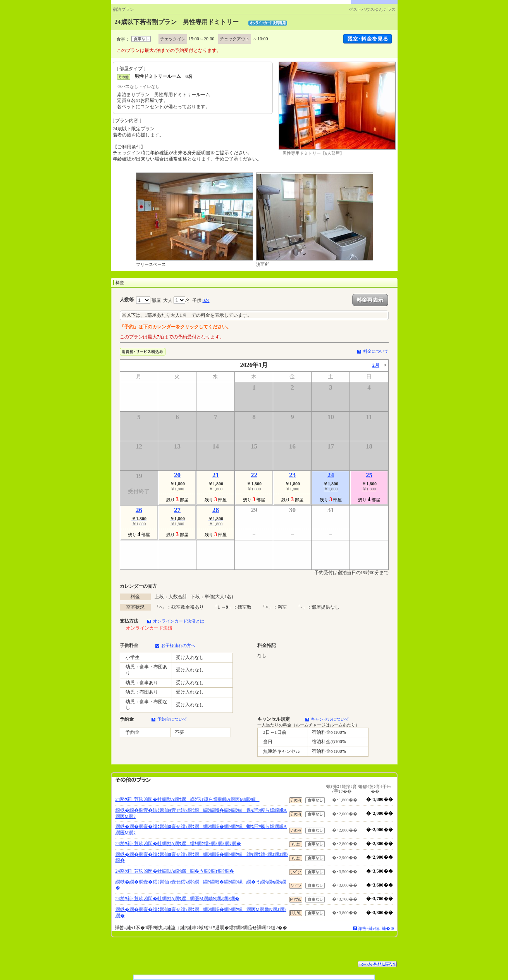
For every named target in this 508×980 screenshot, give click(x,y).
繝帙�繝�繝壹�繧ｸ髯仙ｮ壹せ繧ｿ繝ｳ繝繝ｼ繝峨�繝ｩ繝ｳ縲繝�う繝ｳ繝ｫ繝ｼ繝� (201, 885)
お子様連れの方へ (178, 645)
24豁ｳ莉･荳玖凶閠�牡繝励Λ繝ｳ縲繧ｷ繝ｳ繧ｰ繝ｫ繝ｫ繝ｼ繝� (178, 844)
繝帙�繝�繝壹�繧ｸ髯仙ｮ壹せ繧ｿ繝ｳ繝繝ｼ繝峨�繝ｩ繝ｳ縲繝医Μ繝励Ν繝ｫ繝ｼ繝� (201, 913)
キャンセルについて (330, 719)
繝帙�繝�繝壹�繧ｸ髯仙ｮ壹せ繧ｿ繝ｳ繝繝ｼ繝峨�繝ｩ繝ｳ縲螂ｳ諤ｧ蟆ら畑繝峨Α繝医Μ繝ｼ (201, 830)
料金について (376, 351)
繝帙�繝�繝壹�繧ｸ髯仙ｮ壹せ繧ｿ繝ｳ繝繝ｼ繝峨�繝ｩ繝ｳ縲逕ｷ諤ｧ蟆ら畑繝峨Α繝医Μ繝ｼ (201, 813)
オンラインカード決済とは (179, 621)
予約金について (172, 719)
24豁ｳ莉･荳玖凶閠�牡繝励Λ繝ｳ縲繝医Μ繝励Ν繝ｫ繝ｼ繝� (177, 899)
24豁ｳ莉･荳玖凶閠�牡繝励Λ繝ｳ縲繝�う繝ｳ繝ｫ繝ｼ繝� (175, 871)
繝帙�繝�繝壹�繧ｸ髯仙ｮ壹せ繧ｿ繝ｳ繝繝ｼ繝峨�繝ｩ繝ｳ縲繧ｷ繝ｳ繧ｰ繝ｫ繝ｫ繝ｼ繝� (202, 857)
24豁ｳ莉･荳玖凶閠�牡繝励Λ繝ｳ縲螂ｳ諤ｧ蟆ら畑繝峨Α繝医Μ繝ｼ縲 (188, 799)
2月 (376, 365)
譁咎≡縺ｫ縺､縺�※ (376, 928)
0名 (206, 300)
